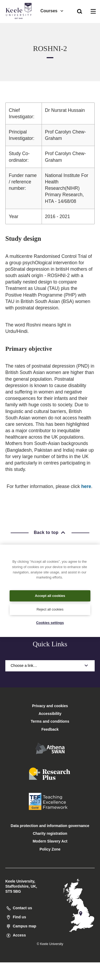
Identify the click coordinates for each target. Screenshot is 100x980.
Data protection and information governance (50, 826)
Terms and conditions (50, 721)
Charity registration (50, 833)
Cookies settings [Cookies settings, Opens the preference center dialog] (50, 623)
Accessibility (20, 26)
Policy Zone (50, 849)
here (86, 486)
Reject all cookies (50, 609)
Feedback (50, 729)
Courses (52, 11)
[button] (80, 11)
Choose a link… (50, 666)
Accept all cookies (50, 596)
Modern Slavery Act (50, 841)
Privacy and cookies (50, 706)
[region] (50, 591)
